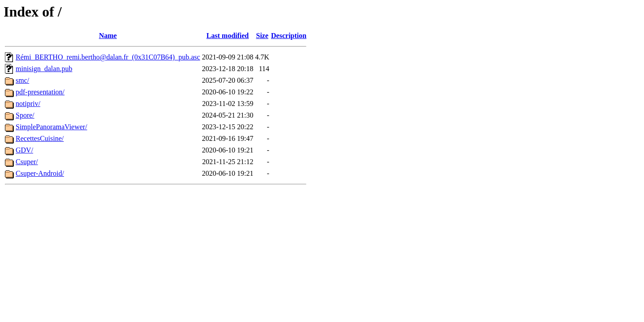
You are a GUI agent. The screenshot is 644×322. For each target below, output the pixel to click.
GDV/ (24, 150)
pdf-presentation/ (40, 92)
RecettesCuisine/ (40, 138)
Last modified (228, 36)
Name (108, 36)
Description (289, 36)
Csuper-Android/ (40, 173)
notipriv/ (28, 104)
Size (262, 36)
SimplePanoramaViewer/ (51, 127)
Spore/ (25, 115)
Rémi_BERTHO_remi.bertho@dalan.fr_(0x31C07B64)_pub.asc (108, 57)
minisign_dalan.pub (44, 69)
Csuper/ (27, 162)
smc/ (22, 80)
